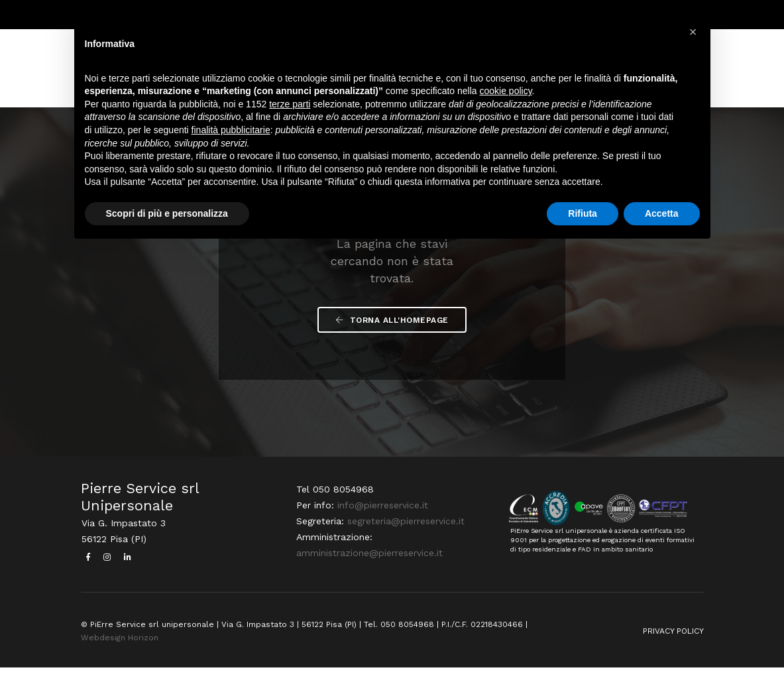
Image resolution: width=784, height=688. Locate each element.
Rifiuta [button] (583, 215)
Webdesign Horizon (120, 658)
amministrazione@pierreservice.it (368, 574)
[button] (693, 32)
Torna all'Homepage (392, 335)
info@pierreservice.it (381, 526)
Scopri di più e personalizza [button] (167, 215)
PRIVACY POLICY (673, 651)
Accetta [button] (662, 215)
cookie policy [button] (505, 93)
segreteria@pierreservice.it (405, 542)
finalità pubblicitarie (231, 131)
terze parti (290, 105)
